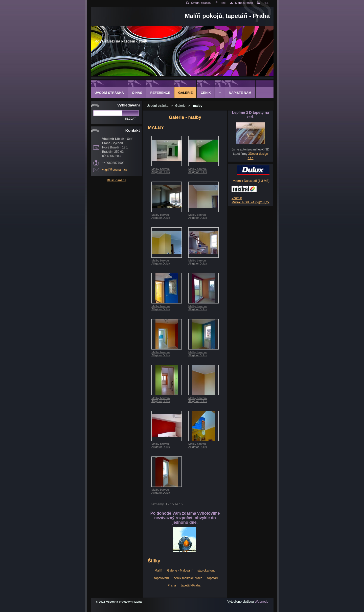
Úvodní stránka (201, 3)
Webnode (261, 602)
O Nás (137, 93)
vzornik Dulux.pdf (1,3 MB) (251, 181)
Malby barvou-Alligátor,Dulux (161, 170)
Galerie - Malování (180, 571)
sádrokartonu (207, 571)
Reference (160, 93)
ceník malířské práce (188, 578)
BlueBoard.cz (117, 180)
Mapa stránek (244, 3)
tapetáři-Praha (191, 585)
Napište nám (240, 93)
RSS (265, 3)
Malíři (158, 571)
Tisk (223, 3)
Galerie (180, 106)
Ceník (206, 93)
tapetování (162, 578)
